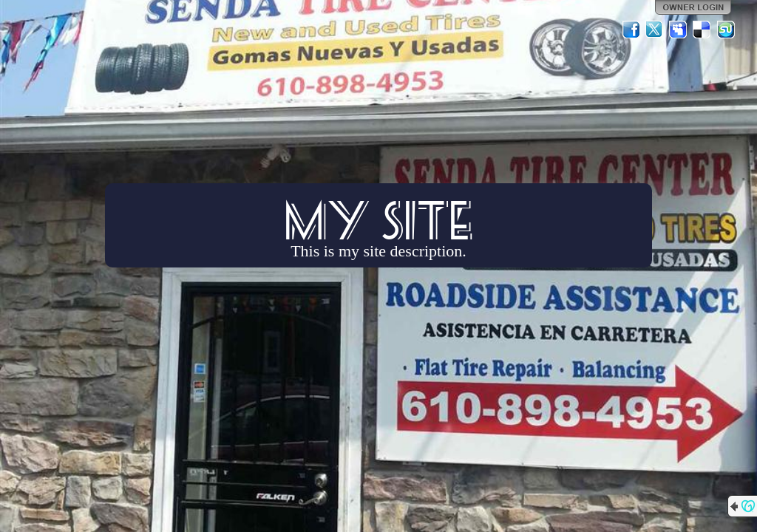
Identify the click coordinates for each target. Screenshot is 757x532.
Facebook (631, 30)
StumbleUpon (726, 30)
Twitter (655, 30)
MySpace (679, 30)
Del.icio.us (702, 30)
